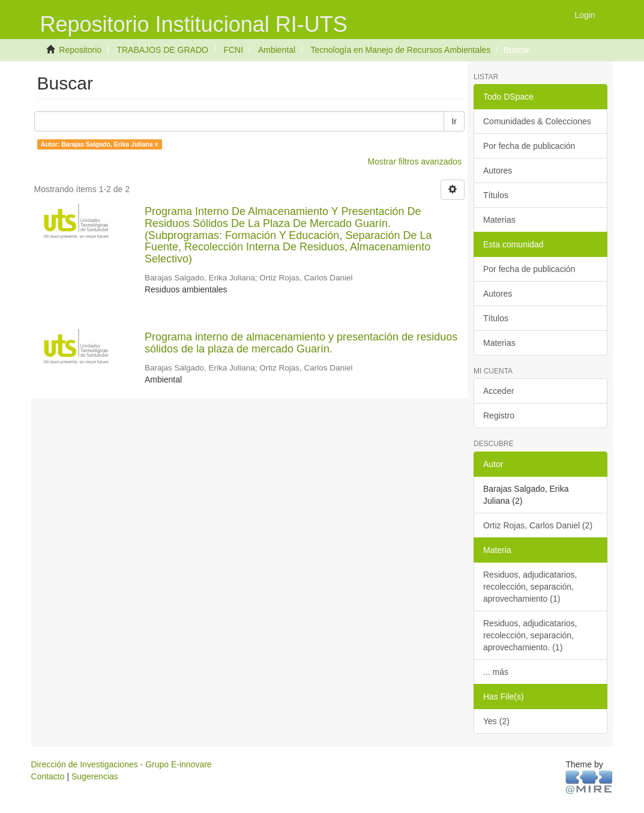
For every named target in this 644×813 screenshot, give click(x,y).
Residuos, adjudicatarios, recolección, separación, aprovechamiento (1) (530, 587)
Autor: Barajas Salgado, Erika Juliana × (100, 144)
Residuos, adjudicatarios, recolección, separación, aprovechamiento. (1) (530, 635)
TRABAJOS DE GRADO (162, 50)
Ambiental (277, 50)
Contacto (48, 776)
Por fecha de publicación (529, 146)
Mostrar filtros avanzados (415, 162)
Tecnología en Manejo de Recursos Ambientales (401, 50)
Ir (454, 121)
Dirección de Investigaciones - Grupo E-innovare (122, 764)
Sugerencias (95, 776)
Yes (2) (496, 721)
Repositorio (80, 50)
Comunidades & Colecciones (537, 121)
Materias (499, 220)
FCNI (233, 50)
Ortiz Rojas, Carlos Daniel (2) (538, 525)
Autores (498, 171)
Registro (499, 416)
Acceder (498, 391)
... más (496, 672)
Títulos (496, 195)
